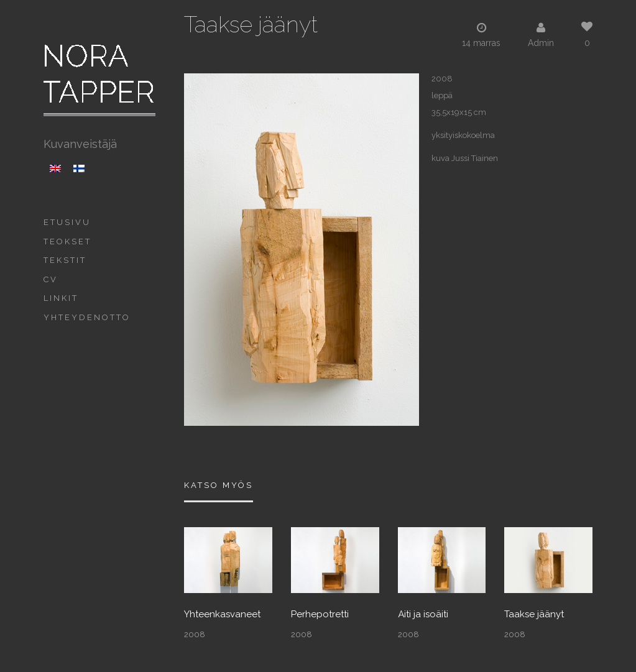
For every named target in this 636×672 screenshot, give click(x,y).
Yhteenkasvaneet (222, 614)
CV (51, 279)
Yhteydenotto (87, 317)
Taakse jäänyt (534, 614)
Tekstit (65, 260)
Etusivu (67, 222)
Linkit (61, 298)
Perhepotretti (320, 614)
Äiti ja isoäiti (423, 614)
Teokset (67, 242)
